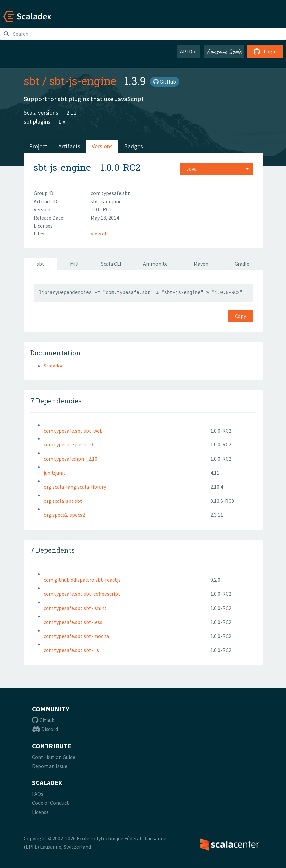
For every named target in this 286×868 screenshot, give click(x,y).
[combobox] (216, 169)
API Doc (189, 51)
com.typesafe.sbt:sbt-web (73, 431)
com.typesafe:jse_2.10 (68, 444)
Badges (133, 146)
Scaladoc (53, 366)
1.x (62, 122)
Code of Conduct (50, 803)
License (40, 812)
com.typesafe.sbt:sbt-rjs (71, 650)
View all (99, 234)
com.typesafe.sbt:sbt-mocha (76, 636)
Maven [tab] (201, 264)
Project (38, 146)
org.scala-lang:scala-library (75, 487)
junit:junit (55, 473)
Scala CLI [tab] (111, 264)
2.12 (72, 113)
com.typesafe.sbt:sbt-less (73, 622)
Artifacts (69, 146)
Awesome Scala (224, 51)
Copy (240, 316)
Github (43, 720)
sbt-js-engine (83, 81)
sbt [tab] (40, 264)
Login (265, 51)
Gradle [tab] (242, 264)
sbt (32, 81)
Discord (45, 729)
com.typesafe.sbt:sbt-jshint (75, 608)
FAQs (38, 794)
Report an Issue (50, 766)
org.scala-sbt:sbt (63, 501)
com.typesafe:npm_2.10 (70, 459)
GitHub (165, 82)
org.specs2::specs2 (64, 515)
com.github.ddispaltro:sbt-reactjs (82, 580)
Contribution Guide (54, 757)
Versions (102, 146)
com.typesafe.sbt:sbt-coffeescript (82, 594)
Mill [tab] (74, 264)
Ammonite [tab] (155, 264)
